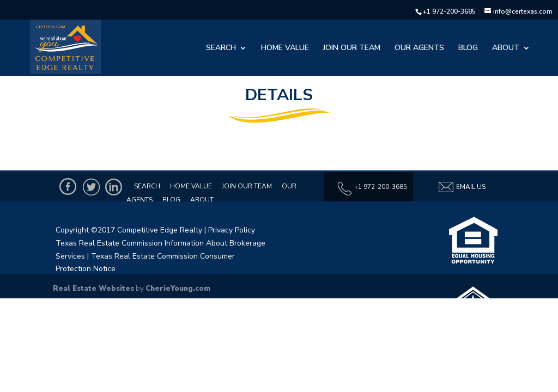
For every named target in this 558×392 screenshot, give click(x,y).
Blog (468, 48)
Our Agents (419, 48)
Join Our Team (352, 48)
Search (221, 48)
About (506, 48)
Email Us (462, 187)
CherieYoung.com (178, 289)
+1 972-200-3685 (449, 11)
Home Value (285, 48)
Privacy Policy (232, 230)
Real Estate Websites (93, 289)
